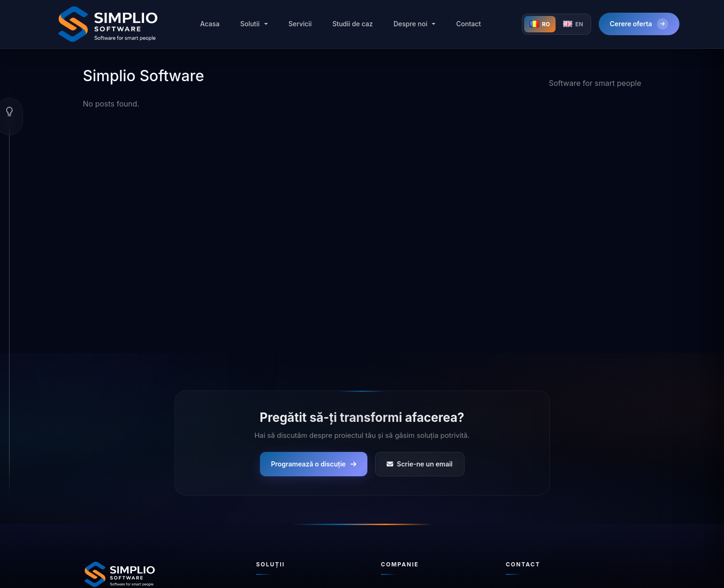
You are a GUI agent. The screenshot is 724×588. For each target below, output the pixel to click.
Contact (469, 24)
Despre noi (411, 24)
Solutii (250, 24)
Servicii (300, 24)
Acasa (210, 24)
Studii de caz (352, 24)
